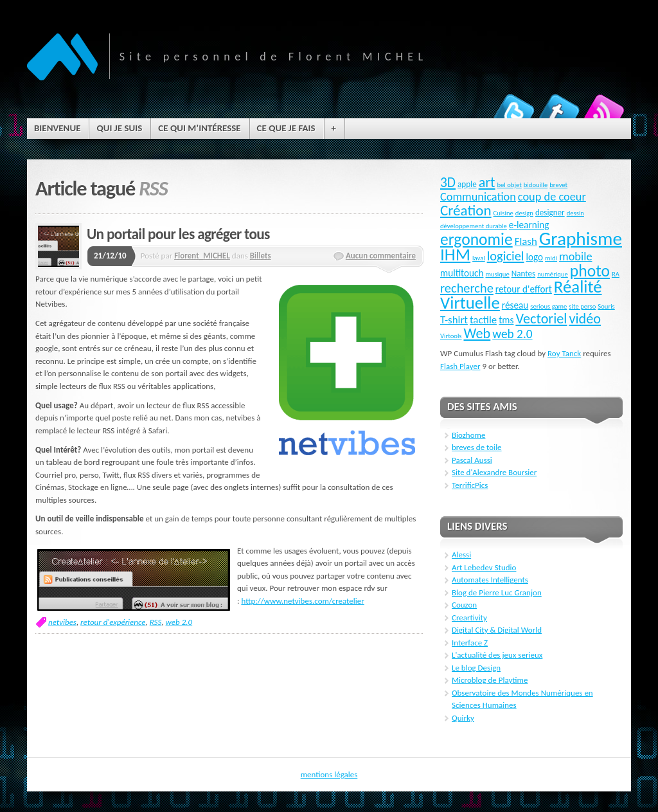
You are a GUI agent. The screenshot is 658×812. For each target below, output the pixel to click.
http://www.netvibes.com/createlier (302, 601)
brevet (558, 185)
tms (506, 320)
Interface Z (470, 643)
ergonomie (476, 239)
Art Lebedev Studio (484, 567)
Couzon (464, 605)
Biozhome (468, 435)
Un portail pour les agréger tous (178, 234)
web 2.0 (179, 622)
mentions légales (329, 774)
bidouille (536, 185)
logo (535, 257)
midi (551, 258)
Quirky (463, 718)
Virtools (451, 336)
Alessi (461, 555)
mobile (575, 257)
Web (477, 333)
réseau (515, 305)
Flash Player (460, 366)
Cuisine (503, 213)
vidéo (585, 319)
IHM (455, 254)
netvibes (62, 622)
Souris (606, 306)
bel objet (509, 185)
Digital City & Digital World (497, 630)
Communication (478, 197)
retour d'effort (524, 289)
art (487, 182)
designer (550, 212)
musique (497, 274)
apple (467, 184)
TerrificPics (470, 485)
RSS (156, 622)
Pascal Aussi (472, 460)
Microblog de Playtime (490, 680)
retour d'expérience (113, 622)
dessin (575, 213)
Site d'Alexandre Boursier (494, 472)
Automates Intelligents (490, 580)
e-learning (529, 225)
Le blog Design (476, 668)
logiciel (506, 256)
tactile (483, 320)
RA (616, 274)
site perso (582, 306)
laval (479, 258)
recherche (467, 288)
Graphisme (581, 239)
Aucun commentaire (381, 256)
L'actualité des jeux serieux (497, 655)
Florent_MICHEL (202, 256)
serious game (548, 306)
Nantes (524, 274)
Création (466, 210)
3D (448, 183)
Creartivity (469, 618)
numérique (553, 274)
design (524, 213)
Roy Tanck (564, 353)
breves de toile (477, 447)
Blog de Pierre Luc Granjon (497, 592)
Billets (261, 256)
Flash (526, 241)
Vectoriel (541, 319)
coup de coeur (552, 197)
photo (590, 271)
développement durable (474, 226)
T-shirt (454, 320)
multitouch (462, 273)
